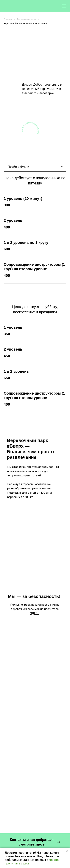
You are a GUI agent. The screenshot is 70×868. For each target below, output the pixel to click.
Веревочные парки (27, 19)
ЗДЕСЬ (35, 613)
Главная (8, 19)
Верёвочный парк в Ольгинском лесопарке (26, 24)
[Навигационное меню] (64, 6)
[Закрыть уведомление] (67, 851)
